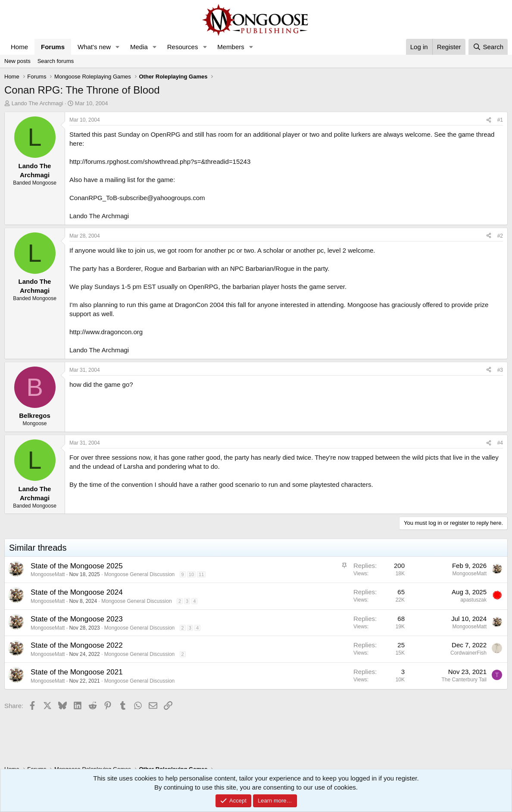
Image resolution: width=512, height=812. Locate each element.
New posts (17, 61)
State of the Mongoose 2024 (77, 592)
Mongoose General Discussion (139, 574)
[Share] (489, 120)
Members (231, 47)
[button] (118, 47)
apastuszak (473, 600)
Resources (183, 47)
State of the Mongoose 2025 (77, 566)
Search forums (56, 61)
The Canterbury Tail (464, 680)
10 (191, 574)
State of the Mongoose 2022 (77, 645)
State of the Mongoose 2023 (77, 619)
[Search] (488, 47)
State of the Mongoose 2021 (77, 672)
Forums (53, 47)
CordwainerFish (468, 653)
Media (139, 47)
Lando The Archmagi (37, 103)
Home (19, 47)
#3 (500, 370)
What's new (94, 47)
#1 (500, 120)
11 (201, 574)
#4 (500, 443)
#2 (500, 236)
